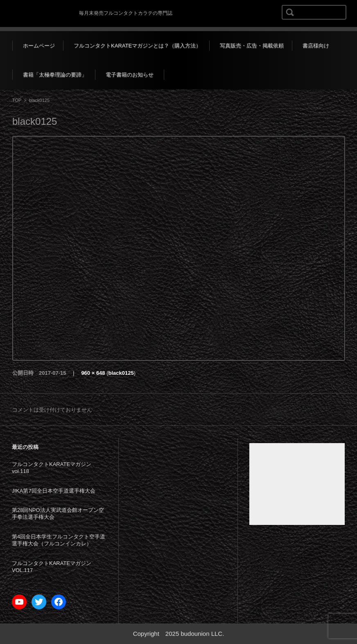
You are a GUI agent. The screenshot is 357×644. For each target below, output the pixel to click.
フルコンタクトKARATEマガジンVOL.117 (52, 567)
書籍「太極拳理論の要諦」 (55, 75)
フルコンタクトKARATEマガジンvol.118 (52, 468)
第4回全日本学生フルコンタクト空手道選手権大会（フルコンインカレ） (59, 540)
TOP (17, 100)
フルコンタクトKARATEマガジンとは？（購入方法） (137, 46)
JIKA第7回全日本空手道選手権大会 (54, 491)
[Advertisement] (297, 484)
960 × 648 (93, 373)
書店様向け (316, 46)
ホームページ (39, 46)
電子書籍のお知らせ (130, 75)
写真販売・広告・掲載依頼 (252, 46)
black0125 (121, 373)
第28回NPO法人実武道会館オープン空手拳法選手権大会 (58, 513)
